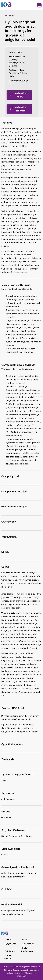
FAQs (25, 939)
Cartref (8, 939)
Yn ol (12, 15)
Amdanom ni (28, 944)
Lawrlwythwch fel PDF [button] (21, 95)
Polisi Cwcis (10, 951)
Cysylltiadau (10, 944)
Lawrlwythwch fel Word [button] (21, 109)
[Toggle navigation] (39, 5)
